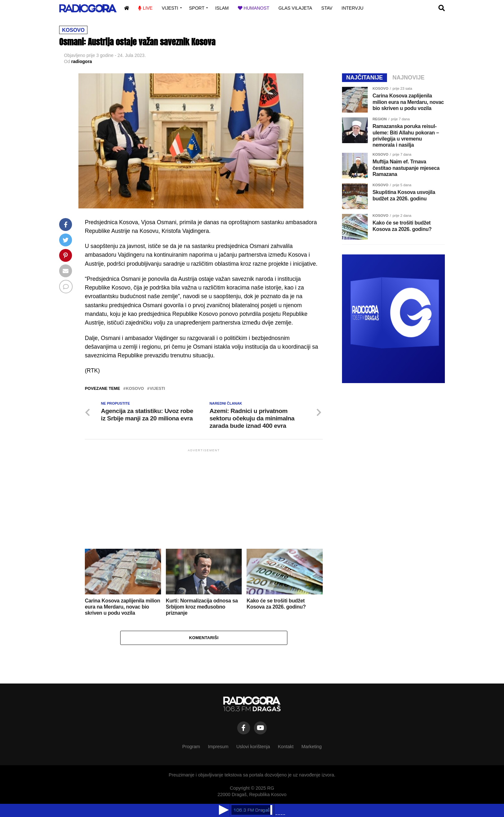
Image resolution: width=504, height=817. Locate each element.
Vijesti (170, 8)
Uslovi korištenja (253, 747)
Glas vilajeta (295, 8)
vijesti (157, 389)
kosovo (135, 389)
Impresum (218, 747)
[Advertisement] (204, 498)
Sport (197, 8)
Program (191, 747)
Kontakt (286, 747)
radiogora (82, 61)
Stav (327, 8)
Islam (222, 8)
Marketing (312, 747)
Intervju (353, 8)
